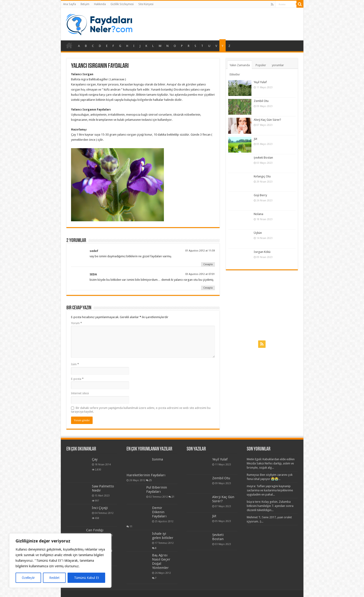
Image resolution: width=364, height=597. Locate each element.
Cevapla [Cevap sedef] (208, 264)
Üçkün (258, 233)
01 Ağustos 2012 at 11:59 (200, 251)
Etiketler (235, 74)
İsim (75, 364)
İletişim (85, 4)
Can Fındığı (95, 530)
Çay (95, 459)
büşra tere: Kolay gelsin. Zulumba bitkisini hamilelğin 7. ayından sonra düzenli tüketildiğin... (270, 506)
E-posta (77, 379)
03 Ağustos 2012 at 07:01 (200, 274)
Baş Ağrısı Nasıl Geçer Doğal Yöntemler (161, 561)
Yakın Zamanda (240, 65)
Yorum (76, 323)
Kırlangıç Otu (262, 176)
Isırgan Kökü (262, 252)
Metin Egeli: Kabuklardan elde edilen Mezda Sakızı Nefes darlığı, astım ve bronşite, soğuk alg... (271, 463)
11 (131, 526)
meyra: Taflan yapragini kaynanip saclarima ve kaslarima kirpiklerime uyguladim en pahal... (270, 490)
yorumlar (278, 65)
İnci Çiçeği (100, 508)
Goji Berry (260, 195)
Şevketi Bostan (263, 158)
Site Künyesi (146, 4)
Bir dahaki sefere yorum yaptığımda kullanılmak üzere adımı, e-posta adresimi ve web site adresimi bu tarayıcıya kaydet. (141, 410)
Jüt (255, 139)
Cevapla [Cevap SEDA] (208, 288)
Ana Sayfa (70, 4)
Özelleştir (28, 578)
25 (150, 480)
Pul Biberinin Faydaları (157, 489)
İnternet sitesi (80, 393)
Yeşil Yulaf (260, 82)
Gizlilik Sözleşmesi (122, 4)
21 (173, 497)
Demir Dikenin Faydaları (159, 512)
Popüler (261, 65)
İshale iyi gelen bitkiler (163, 536)
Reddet (54, 578)
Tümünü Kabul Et (86, 578)
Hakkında (100, 4)
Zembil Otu (261, 101)
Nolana (258, 214)
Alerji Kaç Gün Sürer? (267, 120)
